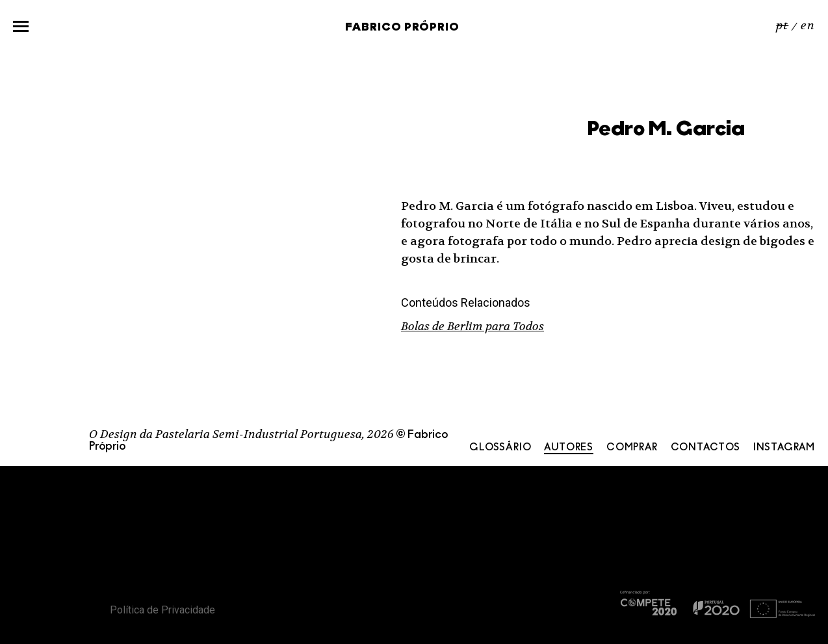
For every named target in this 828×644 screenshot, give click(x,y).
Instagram (784, 448)
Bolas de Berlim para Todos (472, 327)
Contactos (705, 448)
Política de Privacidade (162, 610)
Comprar (632, 448)
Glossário (500, 448)
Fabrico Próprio (402, 28)
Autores (569, 448)
